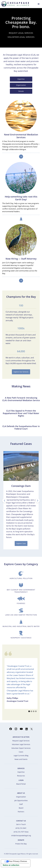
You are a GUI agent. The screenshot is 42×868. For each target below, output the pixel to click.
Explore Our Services (21, 372)
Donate (21, 91)
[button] (39, 4)
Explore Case (21, 543)
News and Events (21, 759)
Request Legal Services (21, 741)
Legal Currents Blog (21, 756)
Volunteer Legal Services (21, 744)
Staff (21, 804)
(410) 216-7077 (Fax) (21, 832)
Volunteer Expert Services (21, 748)
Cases (21, 752)
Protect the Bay (21, 844)
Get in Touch (21, 824)
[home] (15, 4)
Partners (21, 812)
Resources (21, 776)
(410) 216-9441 (21, 828)
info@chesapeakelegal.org (21, 836)
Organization (21, 85)
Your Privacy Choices (18, 861)
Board (21, 808)
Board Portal (21, 784)
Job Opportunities (21, 800)
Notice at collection (11, 865)
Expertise (21, 79)
